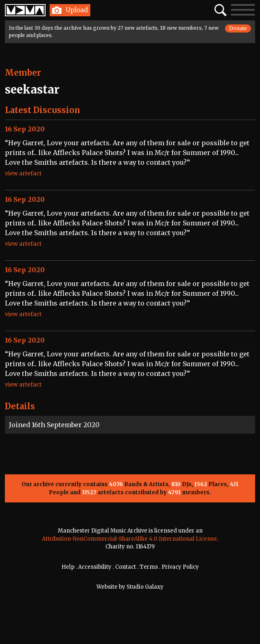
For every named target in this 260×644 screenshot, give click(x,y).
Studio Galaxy (145, 587)
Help (68, 567)
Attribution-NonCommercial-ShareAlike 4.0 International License (129, 539)
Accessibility (95, 567)
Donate (238, 28)
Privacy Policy (180, 567)
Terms (149, 567)
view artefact (23, 173)
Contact (126, 567)
